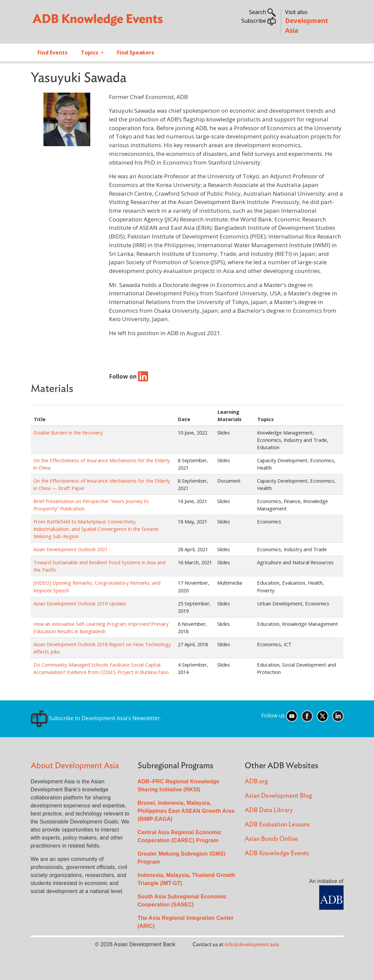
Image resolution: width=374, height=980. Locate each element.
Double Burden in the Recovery (68, 432)
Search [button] (262, 12)
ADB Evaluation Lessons (277, 825)
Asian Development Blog (278, 796)
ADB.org (256, 781)
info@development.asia (252, 945)
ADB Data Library (269, 810)
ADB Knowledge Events (277, 853)
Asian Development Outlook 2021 (71, 549)
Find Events (52, 53)
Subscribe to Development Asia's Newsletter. (96, 718)
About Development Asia (75, 766)
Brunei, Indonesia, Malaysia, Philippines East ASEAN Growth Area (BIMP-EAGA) (186, 811)
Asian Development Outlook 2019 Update (80, 603)
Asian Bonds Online (271, 839)
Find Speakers (136, 53)
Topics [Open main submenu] (90, 53)
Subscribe (259, 21)
